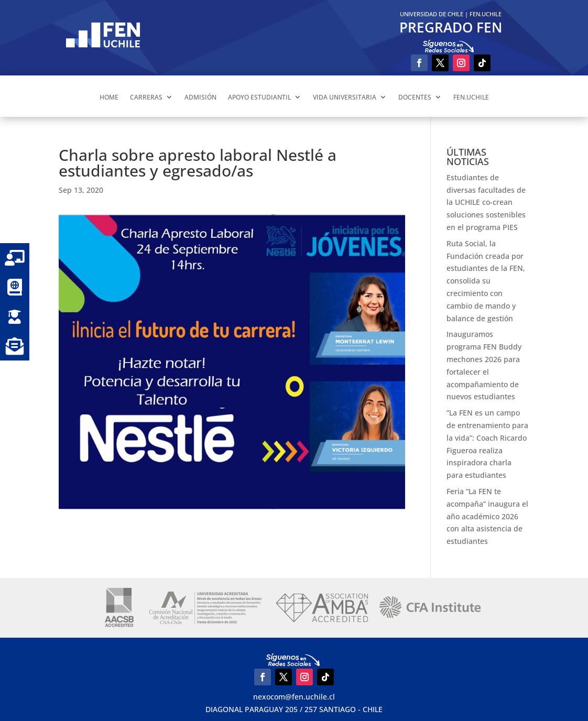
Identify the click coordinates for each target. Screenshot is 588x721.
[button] (15, 346)
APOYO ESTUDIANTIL (259, 97)
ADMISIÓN (200, 97)
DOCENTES (415, 97)
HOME (109, 97)
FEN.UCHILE (486, 14)
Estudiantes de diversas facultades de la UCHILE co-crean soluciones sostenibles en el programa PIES (486, 202)
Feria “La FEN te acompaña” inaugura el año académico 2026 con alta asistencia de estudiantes (487, 516)
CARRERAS (146, 97)
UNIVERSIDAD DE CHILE (432, 14)
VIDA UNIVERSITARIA (345, 97)
